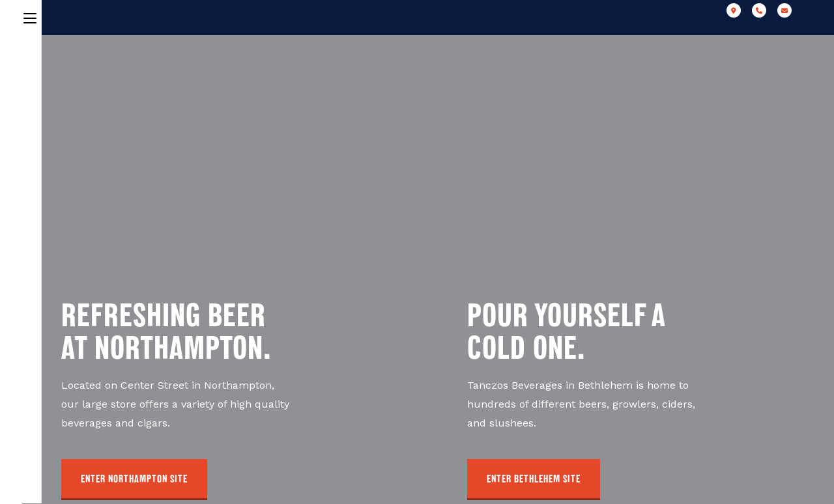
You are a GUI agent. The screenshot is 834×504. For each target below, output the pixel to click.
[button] (134, 480)
